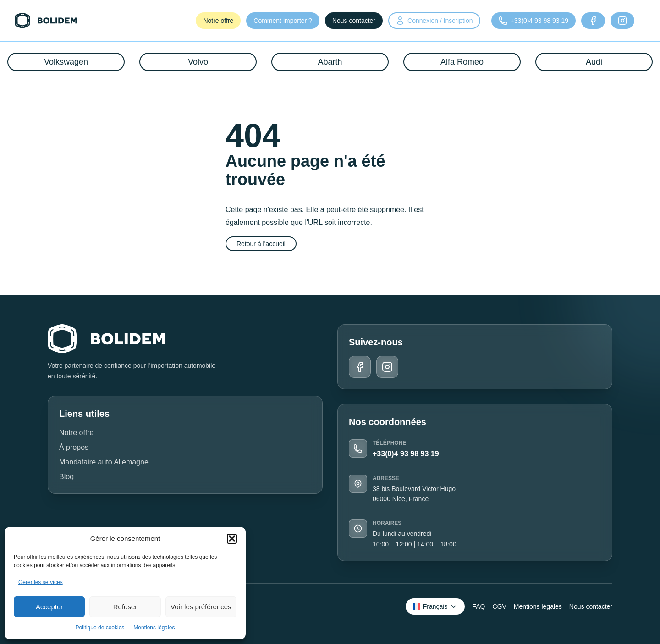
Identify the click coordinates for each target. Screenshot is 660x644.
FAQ (478, 606)
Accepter (49, 607)
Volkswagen (66, 62)
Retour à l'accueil (261, 244)
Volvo (198, 62)
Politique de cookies (100, 628)
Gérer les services (41, 582)
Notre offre (218, 21)
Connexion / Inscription (434, 21)
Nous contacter (354, 21)
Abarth (330, 62)
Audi (594, 62)
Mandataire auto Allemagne (104, 462)
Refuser (125, 607)
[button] (232, 539)
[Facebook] (593, 21)
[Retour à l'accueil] (46, 21)
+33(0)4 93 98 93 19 (406, 454)
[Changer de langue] (435, 606)
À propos (74, 447)
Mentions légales (154, 628)
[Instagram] (622, 21)
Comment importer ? (283, 21)
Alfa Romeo (462, 62)
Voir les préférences (201, 607)
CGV (499, 606)
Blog (66, 477)
